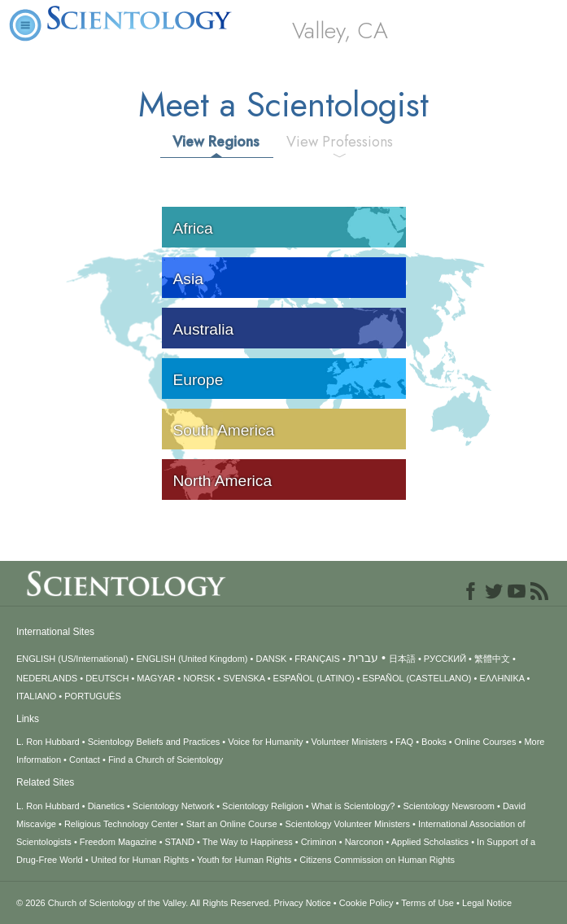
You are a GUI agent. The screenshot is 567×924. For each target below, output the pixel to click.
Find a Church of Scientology (166, 760)
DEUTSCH (107, 678)
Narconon (364, 842)
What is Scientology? (353, 806)
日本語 (402, 659)
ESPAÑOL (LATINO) (314, 678)
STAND (180, 842)
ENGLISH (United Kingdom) (192, 659)
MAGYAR (156, 678)
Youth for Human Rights (244, 860)
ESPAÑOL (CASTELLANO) (417, 678)
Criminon (319, 842)
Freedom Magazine (118, 842)
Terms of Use (427, 903)
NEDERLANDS (47, 678)
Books (434, 742)
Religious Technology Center (121, 824)
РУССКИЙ (445, 659)
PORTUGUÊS (92, 696)
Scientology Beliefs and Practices (154, 742)
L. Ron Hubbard (48, 742)
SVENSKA (244, 678)
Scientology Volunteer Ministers (348, 824)
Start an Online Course (232, 824)
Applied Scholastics (430, 842)
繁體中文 (492, 659)
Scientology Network (173, 806)
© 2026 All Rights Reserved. (145, 903)
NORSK (199, 678)
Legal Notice (487, 903)
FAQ (404, 742)
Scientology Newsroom (449, 806)
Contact (85, 760)
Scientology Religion (263, 806)
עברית (363, 658)
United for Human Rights (140, 860)
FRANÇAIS (317, 659)
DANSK (271, 659)
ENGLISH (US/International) (72, 659)
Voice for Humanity (265, 742)
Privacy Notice (303, 903)
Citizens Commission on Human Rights (377, 860)
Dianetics (106, 806)
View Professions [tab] (340, 142)
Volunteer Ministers (350, 742)
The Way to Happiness (248, 842)
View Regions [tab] (216, 142)
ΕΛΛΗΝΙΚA (502, 678)
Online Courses (486, 742)
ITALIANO (36, 696)
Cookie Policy (366, 903)
